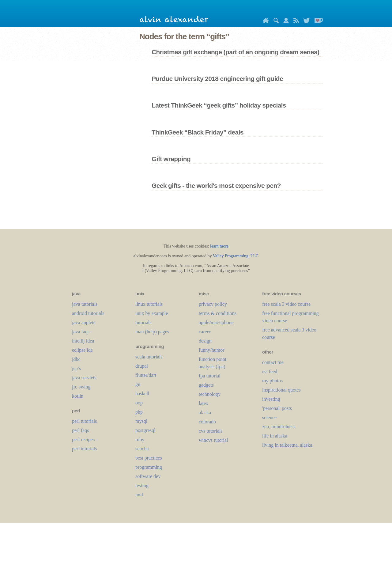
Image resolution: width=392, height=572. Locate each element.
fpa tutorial (210, 376)
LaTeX (204, 403)
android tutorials (88, 313)
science (269, 417)
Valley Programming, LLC (236, 256)
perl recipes (83, 439)
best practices (149, 458)
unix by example (152, 313)
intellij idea (83, 341)
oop (139, 403)
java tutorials (85, 304)
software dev (148, 476)
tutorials (143, 322)
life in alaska (275, 436)
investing (271, 399)
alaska (205, 413)
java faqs (81, 332)
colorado (207, 422)
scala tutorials (149, 357)
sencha (142, 449)
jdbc (76, 359)
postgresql (145, 430)
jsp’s (76, 368)
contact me (273, 362)
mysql (141, 421)
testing (142, 485)
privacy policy (213, 304)
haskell (142, 394)
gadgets (206, 385)
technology (210, 394)
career (205, 332)
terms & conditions (218, 313)
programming (149, 467)
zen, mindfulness (279, 427)
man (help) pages (152, 332)
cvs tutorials (211, 431)
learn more (219, 246)
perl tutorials (84, 421)
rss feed (270, 371)
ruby (140, 439)
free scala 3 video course (286, 304)
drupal (142, 366)
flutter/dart (146, 375)
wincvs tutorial (213, 440)
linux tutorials (149, 304)
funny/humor (212, 350)
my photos (272, 381)
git (138, 384)
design (205, 341)
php (139, 412)
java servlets (84, 378)
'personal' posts (277, 408)
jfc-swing (81, 387)
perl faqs (81, 430)
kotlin (78, 396)
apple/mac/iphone (216, 322)
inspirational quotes (281, 390)
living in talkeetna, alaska (287, 445)
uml (139, 495)
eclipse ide (82, 350)
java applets (84, 322)
